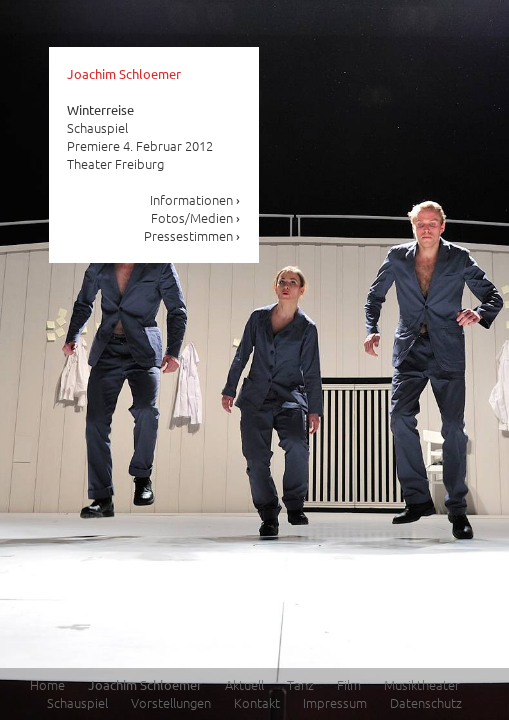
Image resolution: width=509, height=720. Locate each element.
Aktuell (244, 684)
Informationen (195, 199)
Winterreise (100, 109)
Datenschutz (426, 702)
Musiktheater (422, 684)
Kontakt (257, 702)
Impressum (335, 702)
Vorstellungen (171, 702)
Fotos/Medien (196, 217)
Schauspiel (77, 702)
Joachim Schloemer (124, 73)
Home (47, 684)
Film (349, 684)
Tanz (300, 684)
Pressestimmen (192, 235)
